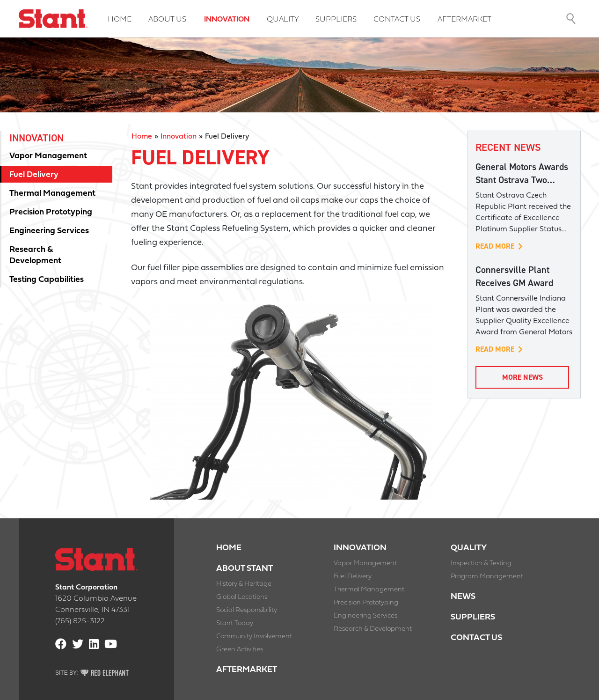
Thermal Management (52, 194)
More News (522, 377)
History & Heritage (244, 584)
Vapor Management (48, 156)
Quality (283, 20)
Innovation (227, 20)
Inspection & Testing (481, 564)
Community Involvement (254, 637)
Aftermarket (464, 20)
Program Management (487, 577)
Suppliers (336, 20)
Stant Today (235, 623)
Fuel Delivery (34, 175)
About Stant (245, 569)
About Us (167, 20)
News (463, 597)
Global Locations (242, 597)
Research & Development (35, 255)
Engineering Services (49, 231)
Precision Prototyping (51, 212)
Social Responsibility (247, 610)
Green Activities (240, 650)
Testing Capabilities (47, 280)
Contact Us (397, 20)
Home (120, 20)
